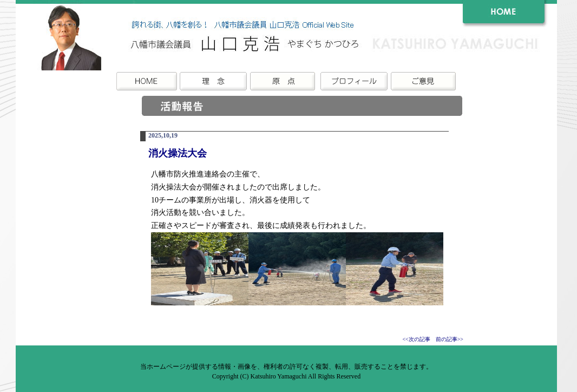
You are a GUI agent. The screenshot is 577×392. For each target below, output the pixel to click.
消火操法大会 (178, 153)
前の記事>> (450, 339)
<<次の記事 (416, 339)
